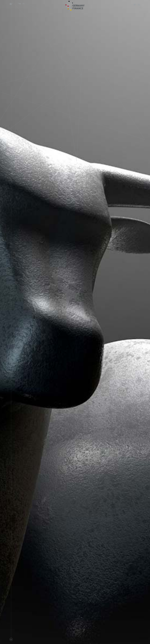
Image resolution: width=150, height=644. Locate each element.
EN (23, 4)
